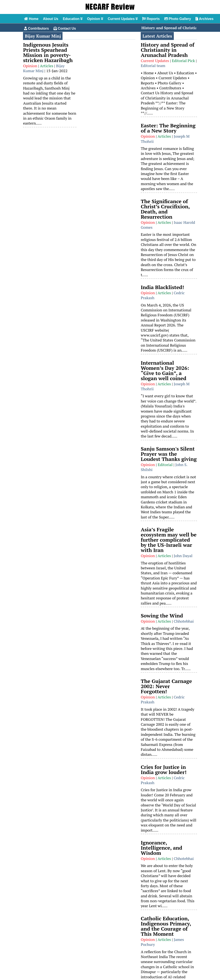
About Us (51, 19)
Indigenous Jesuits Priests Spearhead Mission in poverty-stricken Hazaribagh (48, 52)
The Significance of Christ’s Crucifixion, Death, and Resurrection (165, 209)
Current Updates (123, 19)
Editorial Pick (183, 61)
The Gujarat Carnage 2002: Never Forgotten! (166, 686)
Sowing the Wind (162, 616)
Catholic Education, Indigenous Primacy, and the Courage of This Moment (166, 926)
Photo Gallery (178, 19)
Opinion (95, 19)
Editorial (165, 465)
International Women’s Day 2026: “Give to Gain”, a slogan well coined (165, 370)
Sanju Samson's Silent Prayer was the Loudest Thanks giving (169, 454)
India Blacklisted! (162, 287)
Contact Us (65, 28)
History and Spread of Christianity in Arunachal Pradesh (167, 50)
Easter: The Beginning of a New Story (168, 128)
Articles (47, 66)
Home (31, 19)
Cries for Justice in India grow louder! (164, 770)
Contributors (36, 28)
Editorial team (153, 66)
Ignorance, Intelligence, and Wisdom (161, 848)
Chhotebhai (184, 621)
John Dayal (183, 556)
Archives (204, 19)
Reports (151, 19)
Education (73, 19)
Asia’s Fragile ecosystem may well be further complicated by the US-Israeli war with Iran (169, 540)
